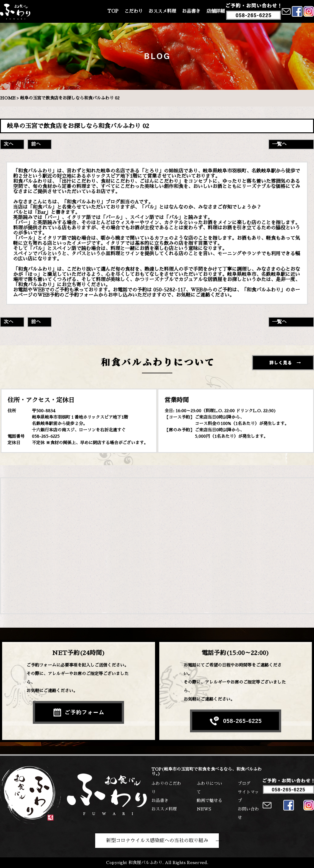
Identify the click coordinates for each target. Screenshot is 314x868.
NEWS (204, 809)
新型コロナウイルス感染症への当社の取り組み (157, 841)
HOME (8, 98)
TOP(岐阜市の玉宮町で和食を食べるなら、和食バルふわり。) (207, 771)
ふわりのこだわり (166, 788)
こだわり (133, 11)
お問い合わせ (248, 813)
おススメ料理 (162, 11)
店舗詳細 (216, 11)
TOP (113, 11)
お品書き (191, 11)
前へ (36, 144)
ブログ (244, 783)
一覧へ (279, 144)
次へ (9, 144)
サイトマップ (248, 796)
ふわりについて (209, 788)
